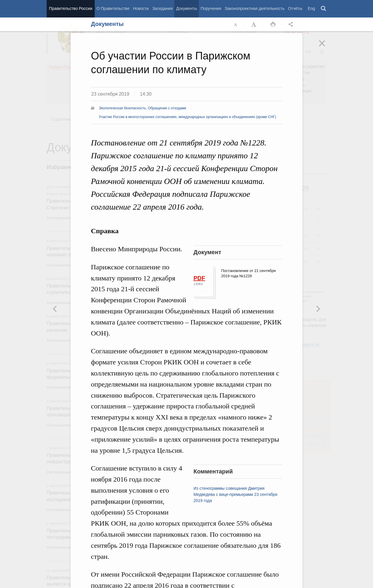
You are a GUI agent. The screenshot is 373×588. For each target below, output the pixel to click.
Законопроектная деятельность (255, 8)
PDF (199, 278)
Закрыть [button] (326, 47)
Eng (311, 8)
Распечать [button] (273, 24)
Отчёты (295, 8)
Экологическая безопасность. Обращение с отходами (142, 108)
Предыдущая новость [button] (318, 309)
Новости (141, 8)
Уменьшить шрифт (236, 24)
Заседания (162, 8)
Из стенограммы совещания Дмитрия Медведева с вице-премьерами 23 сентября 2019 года (235, 494)
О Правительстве (113, 8)
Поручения (211, 8)
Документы (186, 8)
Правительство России (71, 8)
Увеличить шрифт (254, 24)
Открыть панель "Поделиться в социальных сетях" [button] (292, 24)
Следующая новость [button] (55, 309)
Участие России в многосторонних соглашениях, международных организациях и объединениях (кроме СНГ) (188, 117)
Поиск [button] (324, 9)
